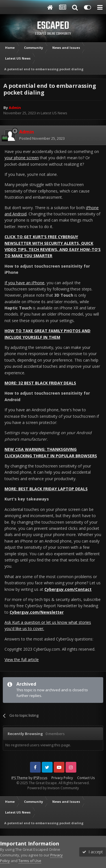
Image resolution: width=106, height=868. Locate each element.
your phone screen (22, 158)
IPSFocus (40, 778)
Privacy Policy (62, 778)
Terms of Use (30, 861)
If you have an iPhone (24, 283)
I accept (93, 852)
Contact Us (86, 778)
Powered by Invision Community (53, 788)
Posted (42, 138)
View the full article (22, 660)
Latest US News (54, 113)
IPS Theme (20, 778)
